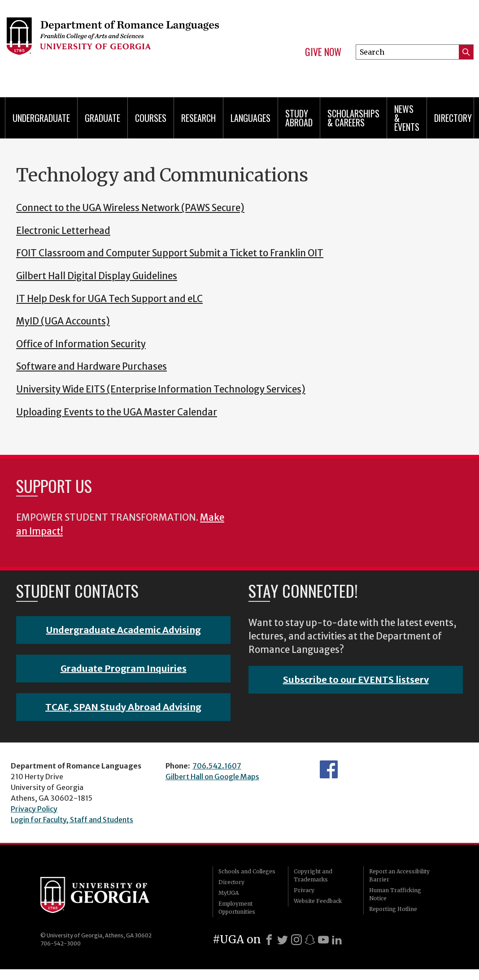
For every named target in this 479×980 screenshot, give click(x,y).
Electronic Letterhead (63, 231)
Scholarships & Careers (353, 118)
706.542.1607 (217, 766)
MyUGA (229, 893)
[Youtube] (323, 940)
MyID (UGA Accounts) (63, 321)
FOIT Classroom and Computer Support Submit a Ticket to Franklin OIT (170, 253)
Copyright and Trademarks (313, 875)
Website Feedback (318, 901)
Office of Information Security (81, 344)
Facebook (329, 769)
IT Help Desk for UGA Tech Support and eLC (109, 299)
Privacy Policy (34, 809)
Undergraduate (41, 118)
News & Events (407, 118)
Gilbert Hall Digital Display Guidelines (97, 276)
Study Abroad (299, 118)
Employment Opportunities (237, 908)
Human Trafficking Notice (395, 894)
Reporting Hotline (393, 909)
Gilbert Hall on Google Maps (212, 777)
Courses (151, 118)
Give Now (323, 52)
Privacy (304, 890)
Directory (453, 118)
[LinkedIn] (337, 940)
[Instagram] (296, 940)
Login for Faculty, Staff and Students (72, 820)
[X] (283, 940)
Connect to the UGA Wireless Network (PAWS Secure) (130, 208)
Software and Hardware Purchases (91, 367)
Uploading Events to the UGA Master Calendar (117, 412)
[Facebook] (269, 940)
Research (198, 118)
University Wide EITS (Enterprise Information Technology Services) (161, 389)
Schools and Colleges (247, 871)
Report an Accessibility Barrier (399, 875)
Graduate (102, 118)
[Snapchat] (310, 940)
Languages (250, 118)
